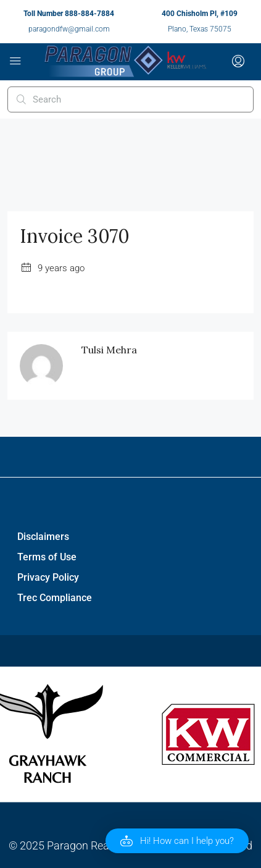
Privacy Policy (48, 577)
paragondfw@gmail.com (69, 29)
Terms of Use (47, 557)
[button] (177, 841)
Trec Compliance (55, 598)
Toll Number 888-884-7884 (69, 14)
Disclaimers (43, 537)
